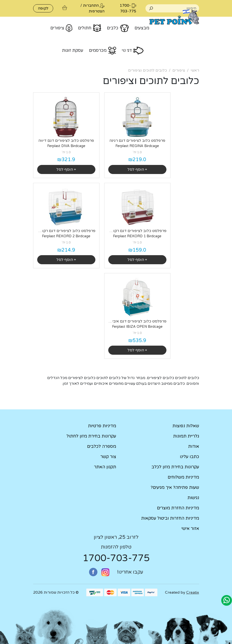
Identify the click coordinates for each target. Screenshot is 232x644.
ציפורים (179, 70)
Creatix (193, 592)
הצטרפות (97, 11)
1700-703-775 (116, 558)
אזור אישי (190, 528)
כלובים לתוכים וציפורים (147, 70)
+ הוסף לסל (137, 169)
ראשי (195, 70)
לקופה (43, 8)
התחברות (91, 5)
